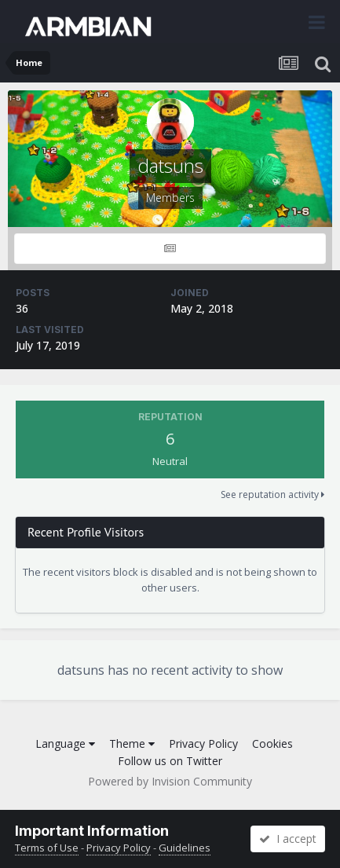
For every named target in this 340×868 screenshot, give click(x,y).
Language (65, 743)
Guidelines (185, 848)
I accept (288, 839)
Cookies (272, 743)
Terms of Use (47, 848)
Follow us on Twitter (170, 761)
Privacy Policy (203, 743)
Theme (132, 743)
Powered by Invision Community (170, 781)
